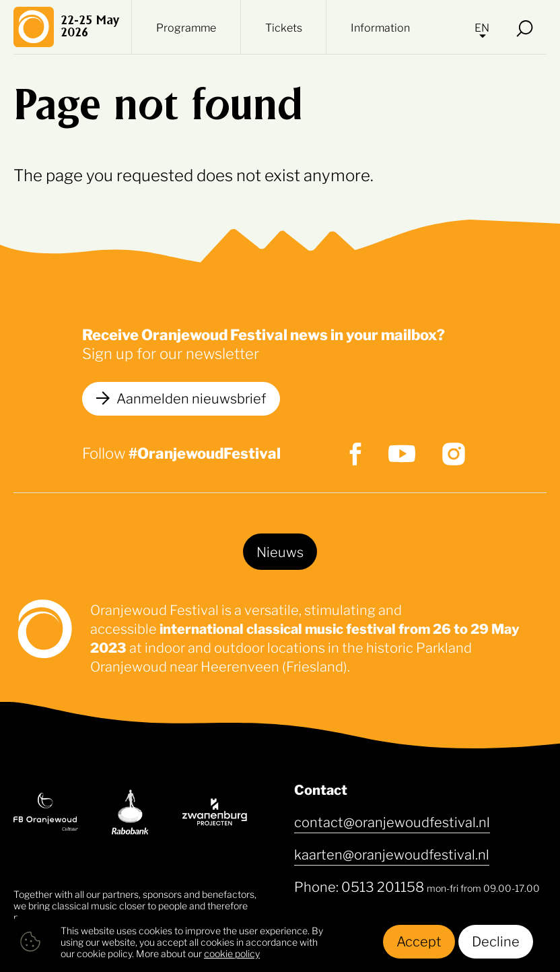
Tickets (284, 27)
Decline (496, 940)
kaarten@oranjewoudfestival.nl (392, 853)
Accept (419, 940)
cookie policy (232, 953)
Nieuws (280, 551)
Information (380, 27)
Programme (186, 27)
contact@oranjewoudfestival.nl (392, 821)
